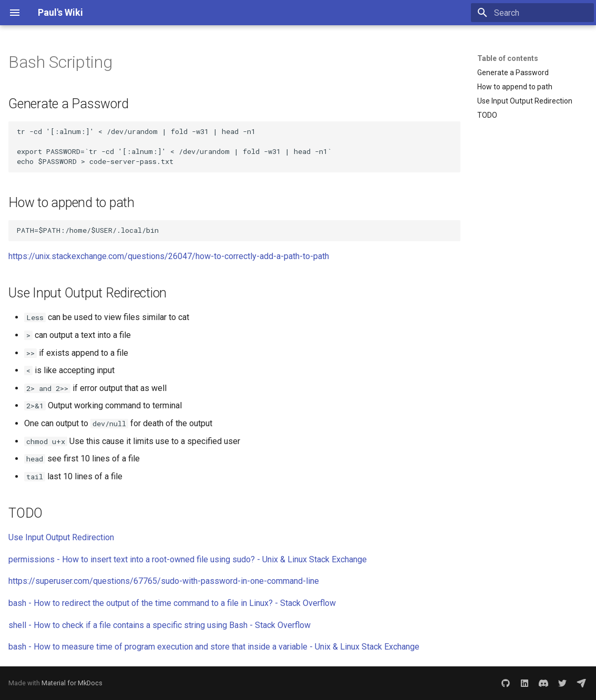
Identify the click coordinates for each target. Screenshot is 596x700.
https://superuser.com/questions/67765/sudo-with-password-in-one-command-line (164, 581)
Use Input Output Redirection (61, 537)
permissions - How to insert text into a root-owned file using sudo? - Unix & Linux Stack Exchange (188, 559)
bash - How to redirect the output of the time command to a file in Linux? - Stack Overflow (172, 603)
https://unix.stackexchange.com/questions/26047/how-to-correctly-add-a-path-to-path (169, 256)
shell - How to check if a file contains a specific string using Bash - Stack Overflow (160, 625)
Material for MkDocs (72, 683)
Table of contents (508, 58)
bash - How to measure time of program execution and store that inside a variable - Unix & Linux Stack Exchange (214, 647)
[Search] (532, 13)
